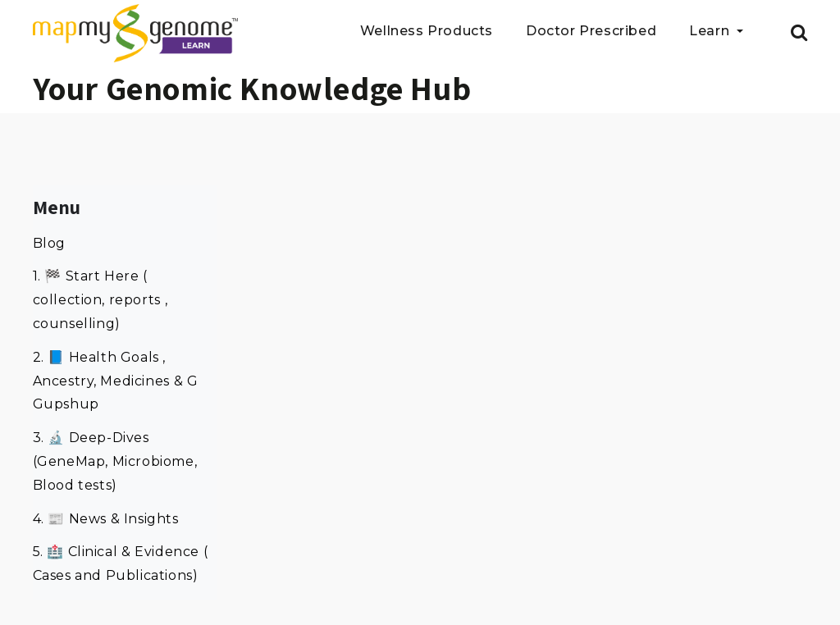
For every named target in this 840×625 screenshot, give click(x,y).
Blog (49, 243)
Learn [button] (711, 32)
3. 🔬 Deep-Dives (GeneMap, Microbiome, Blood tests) (115, 461)
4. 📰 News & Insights (106, 519)
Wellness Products (427, 32)
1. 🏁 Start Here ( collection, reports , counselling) (100, 300)
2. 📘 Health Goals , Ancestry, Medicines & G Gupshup (116, 381)
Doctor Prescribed (591, 32)
